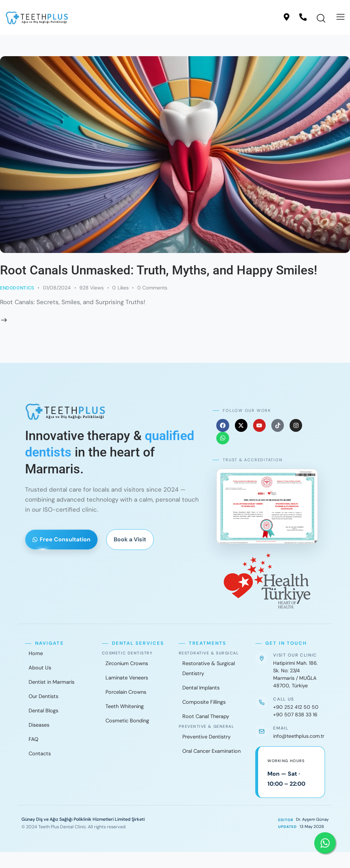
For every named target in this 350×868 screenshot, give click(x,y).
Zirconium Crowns (127, 663)
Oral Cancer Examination (211, 751)
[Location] (287, 17)
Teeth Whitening (125, 706)
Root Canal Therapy (206, 716)
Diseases (39, 725)
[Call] (303, 17)
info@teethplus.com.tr (299, 736)
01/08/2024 (57, 288)
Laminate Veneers (127, 678)
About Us (40, 668)
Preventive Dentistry (206, 737)
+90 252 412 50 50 (296, 707)
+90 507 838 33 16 (295, 715)
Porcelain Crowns (126, 692)
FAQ (33, 739)
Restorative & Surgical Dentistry (209, 668)
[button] (341, 17)
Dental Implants (201, 688)
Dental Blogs (43, 711)
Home (36, 653)
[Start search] (321, 19)
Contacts (40, 754)
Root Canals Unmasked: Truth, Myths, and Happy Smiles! (159, 270)
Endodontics (17, 288)
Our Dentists (43, 696)
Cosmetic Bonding (127, 721)
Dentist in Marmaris (51, 682)
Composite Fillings (204, 702)
